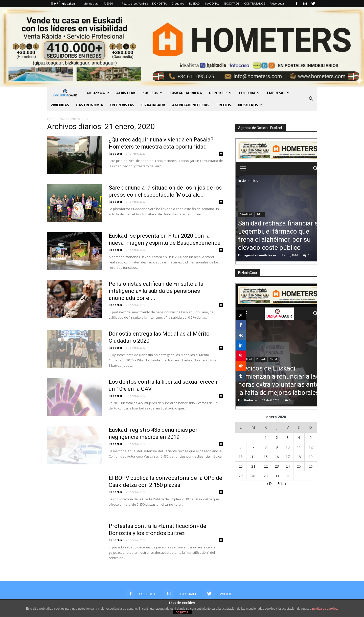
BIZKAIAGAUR (153, 105)
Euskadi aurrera (186, 93)
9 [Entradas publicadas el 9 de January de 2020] (277, 447)
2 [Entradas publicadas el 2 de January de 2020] (277, 437)
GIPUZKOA (98, 93)
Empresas (278, 93)
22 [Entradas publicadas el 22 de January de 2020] (266, 466)
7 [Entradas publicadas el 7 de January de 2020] (253, 447)
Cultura (249, 93)
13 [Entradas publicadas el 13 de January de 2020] (241, 457)
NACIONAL (212, 3)
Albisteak (126, 93)
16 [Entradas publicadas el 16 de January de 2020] (277, 457)
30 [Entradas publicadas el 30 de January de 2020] (277, 476)
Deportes (220, 93)
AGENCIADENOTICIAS (191, 105)
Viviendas (60, 105)
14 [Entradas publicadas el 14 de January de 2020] (253, 457)
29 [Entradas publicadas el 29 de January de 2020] (266, 476)
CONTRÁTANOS (255, 3)
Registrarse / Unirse (135, 3)
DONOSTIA (159, 3)
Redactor (116, 153)
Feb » (282, 484)
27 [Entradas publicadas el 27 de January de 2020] (241, 476)
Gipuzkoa (178, 3)
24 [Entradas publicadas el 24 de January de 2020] (288, 466)
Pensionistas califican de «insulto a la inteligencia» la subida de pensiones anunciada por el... (156, 291)
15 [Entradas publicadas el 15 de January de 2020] (266, 457)
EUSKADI (195, 3)
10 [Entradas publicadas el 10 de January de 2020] (288, 447)
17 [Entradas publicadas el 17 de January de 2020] (288, 457)
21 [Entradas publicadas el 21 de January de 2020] (253, 466)
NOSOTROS (232, 3)
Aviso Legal (277, 3)
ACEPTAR (182, 612)
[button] (311, 99)
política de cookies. (325, 609)
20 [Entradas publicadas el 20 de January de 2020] (241, 466)
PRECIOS (224, 105)
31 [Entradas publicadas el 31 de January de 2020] (288, 476)
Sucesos (152, 93)
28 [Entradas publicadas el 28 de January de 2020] (253, 476)
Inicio (51, 119)
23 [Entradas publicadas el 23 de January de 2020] (277, 466)
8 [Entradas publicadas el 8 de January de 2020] (266, 447)
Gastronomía (90, 105)
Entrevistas (122, 105)
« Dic (270, 484)
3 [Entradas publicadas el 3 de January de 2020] (288, 437)
